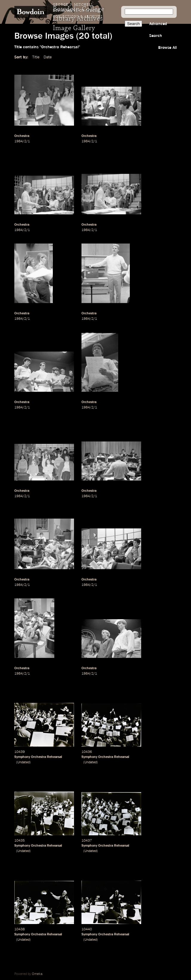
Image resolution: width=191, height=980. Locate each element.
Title (36, 57)
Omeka (37, 974)
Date (48, 57)
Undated (23, 762)
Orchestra (22, 136)
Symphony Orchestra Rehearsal (38, 757)
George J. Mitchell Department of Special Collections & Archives (78, 11)
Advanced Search (158, 30)
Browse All (167, 48)
